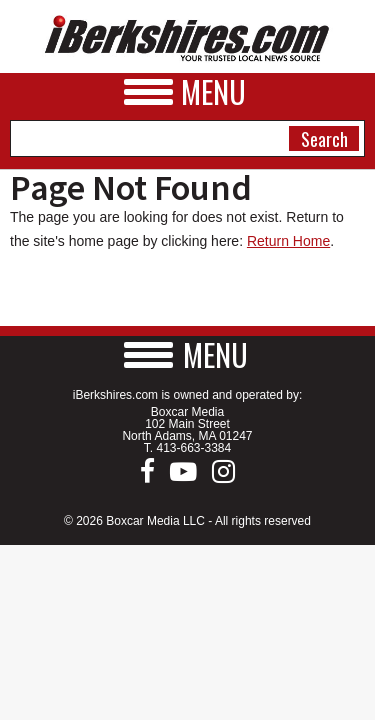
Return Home (288, 241)
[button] (188, 354)
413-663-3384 (193, 448)
